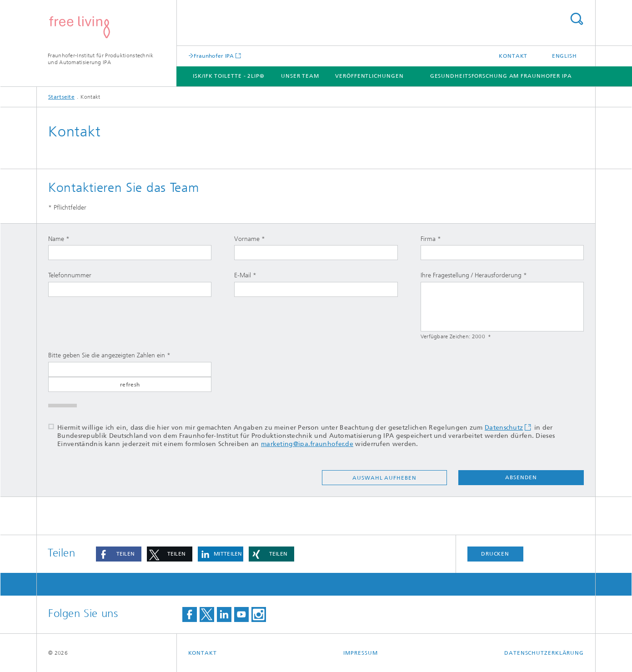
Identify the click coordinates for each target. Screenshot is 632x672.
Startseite (61, 97)
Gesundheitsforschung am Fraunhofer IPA (501, 76)
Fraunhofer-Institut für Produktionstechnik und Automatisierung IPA (101, 59)
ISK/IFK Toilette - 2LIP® (229, 76)
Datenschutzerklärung (544, 653)
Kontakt (513, 56)
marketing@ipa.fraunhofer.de (307, 444)
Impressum (360, 653)
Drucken (495, 554)
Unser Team (300, 76)
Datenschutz (504, 428)
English (564, 56)
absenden (521, 477)
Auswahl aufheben (384, 478)
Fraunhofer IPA (214, 56)
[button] (119, 554)
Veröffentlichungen (369, 76)
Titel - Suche (577, 19)
